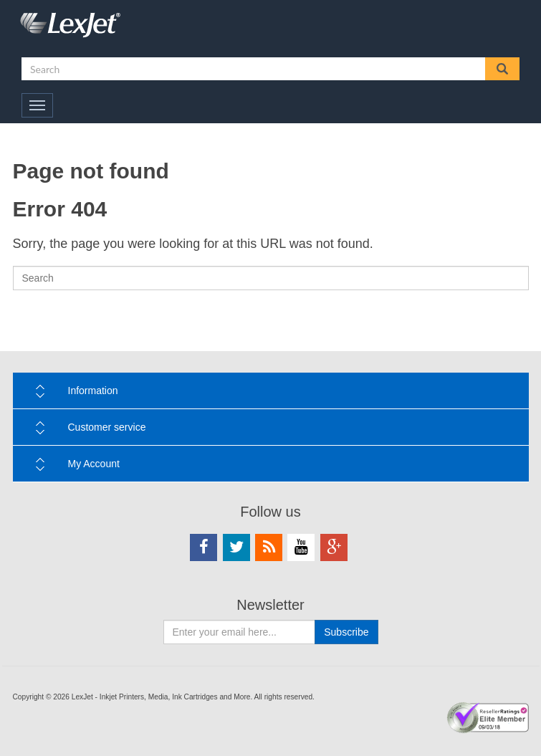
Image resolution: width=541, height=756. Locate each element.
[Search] (271, 278)
